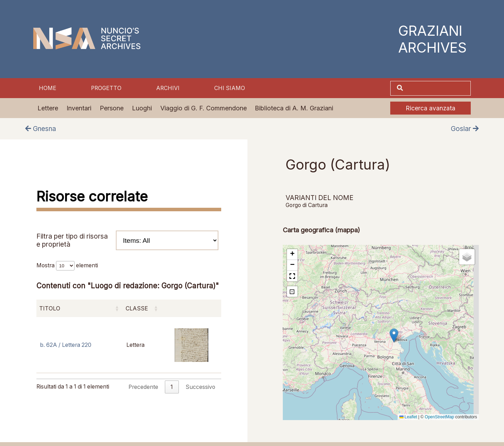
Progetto (106, 88)
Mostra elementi (67, 265)
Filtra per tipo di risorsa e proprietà (128, 240)
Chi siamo (230, 88)
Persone (112, 108)
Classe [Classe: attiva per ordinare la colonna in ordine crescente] (137, 308)
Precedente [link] (143, 387)
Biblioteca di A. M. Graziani (294, 108)
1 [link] (172, 387)
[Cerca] (437, 88)
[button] (394, 335)
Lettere (48, 108)
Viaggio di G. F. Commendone (204, 108)
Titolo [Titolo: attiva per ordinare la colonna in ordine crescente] (50, 308)
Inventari (79, 108)
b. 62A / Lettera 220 (66, 345)
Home (48, 88)
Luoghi (142, 108)
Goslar (465, 129)
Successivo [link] (200, 387)
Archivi (168, 88)
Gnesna (41, 129)
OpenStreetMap (439, 417)
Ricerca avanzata (430, 108)
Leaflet (408, 417)
